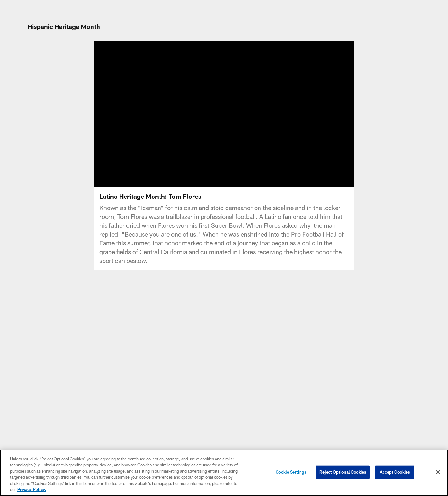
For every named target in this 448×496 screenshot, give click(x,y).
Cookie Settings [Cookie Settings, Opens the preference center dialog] (291, 472)
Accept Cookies (395, 472)
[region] (224, 473)
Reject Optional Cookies (343, 472)
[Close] (438, 472)
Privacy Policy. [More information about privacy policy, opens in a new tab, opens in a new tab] (32, 489)
